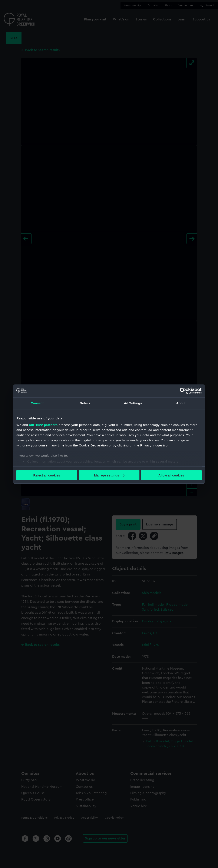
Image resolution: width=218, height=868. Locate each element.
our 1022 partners (43, 425)
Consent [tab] (37, 403)
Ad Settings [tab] (133, 403)
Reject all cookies (47, 475)
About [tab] (181, 403)
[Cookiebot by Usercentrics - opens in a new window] (183, 391)
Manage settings (109, 475)
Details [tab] (85, 403)
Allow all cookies (171, 475)
